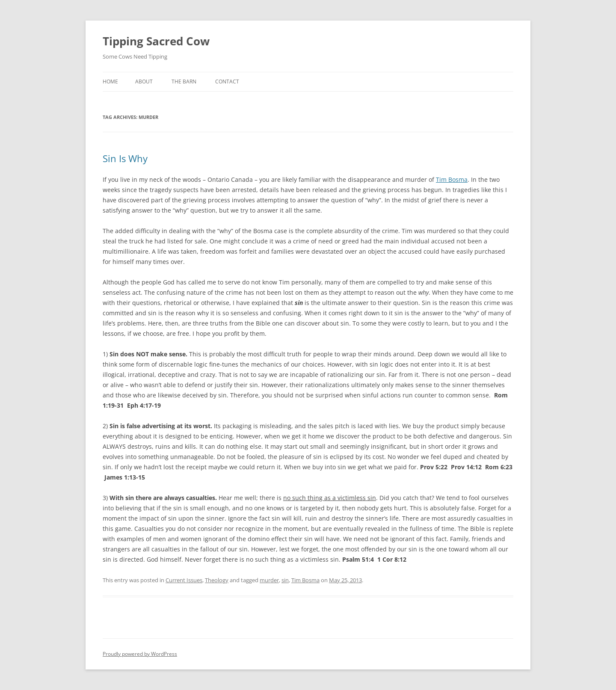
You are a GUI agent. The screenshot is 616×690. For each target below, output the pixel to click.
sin (285, 580)
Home (110, 81)
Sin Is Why (125, 158)
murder (269, 580)
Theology (217, 580)
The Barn (184, 81)
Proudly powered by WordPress (140, 654)
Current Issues (184, 580)
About (144, 81)
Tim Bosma (452, 179)
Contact (227, 81)
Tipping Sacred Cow (156, 41)
